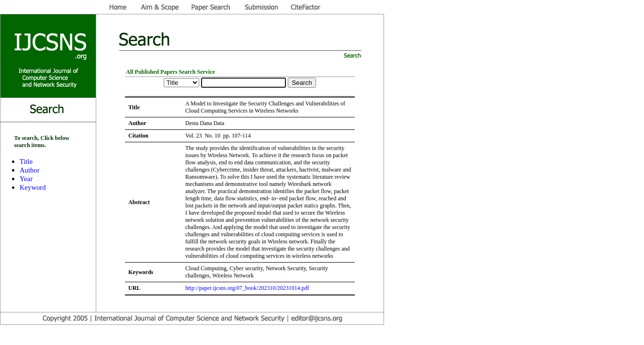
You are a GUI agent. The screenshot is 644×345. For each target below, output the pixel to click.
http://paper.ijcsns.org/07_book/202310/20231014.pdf (247, 288)
